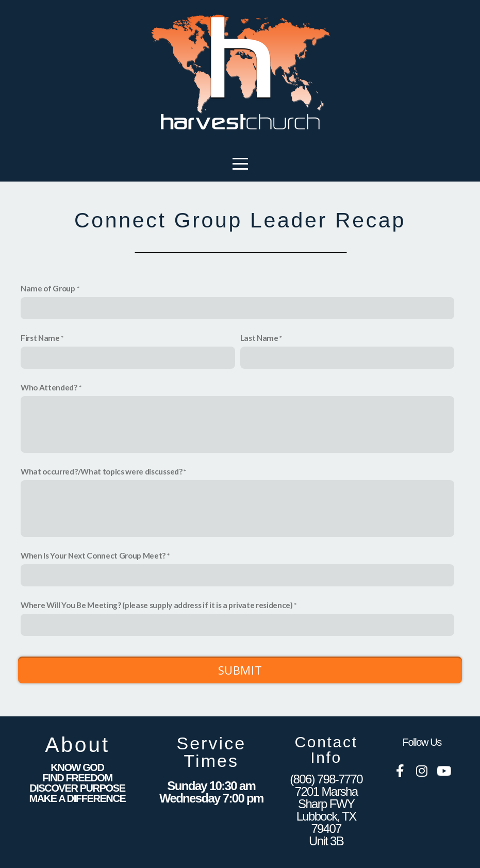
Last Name (259, 338)
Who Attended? (49, 387)
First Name (40, 338)
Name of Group (48, 288)
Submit (240, 670)
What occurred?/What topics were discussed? (102, 471)
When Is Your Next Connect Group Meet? (93, 555)
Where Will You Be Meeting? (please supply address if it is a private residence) (157, 605)
